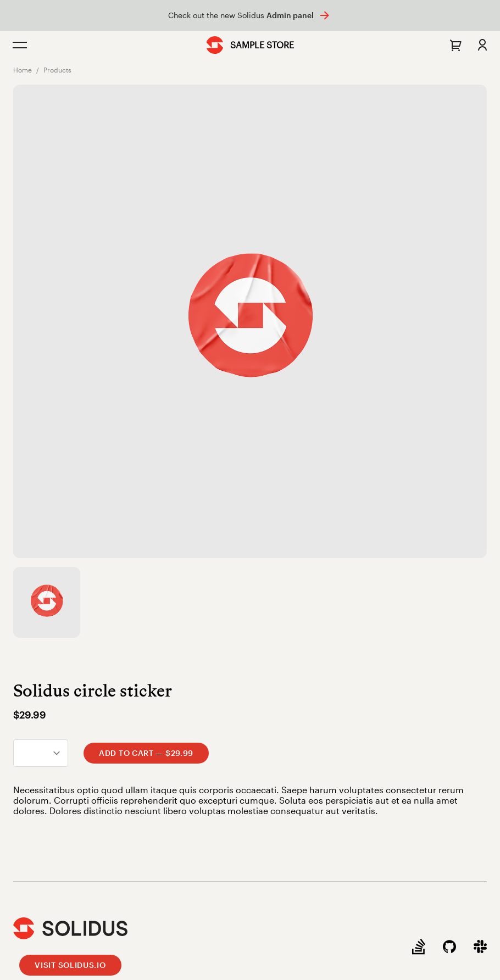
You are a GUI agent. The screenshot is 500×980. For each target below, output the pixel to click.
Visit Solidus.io (70, 965)
